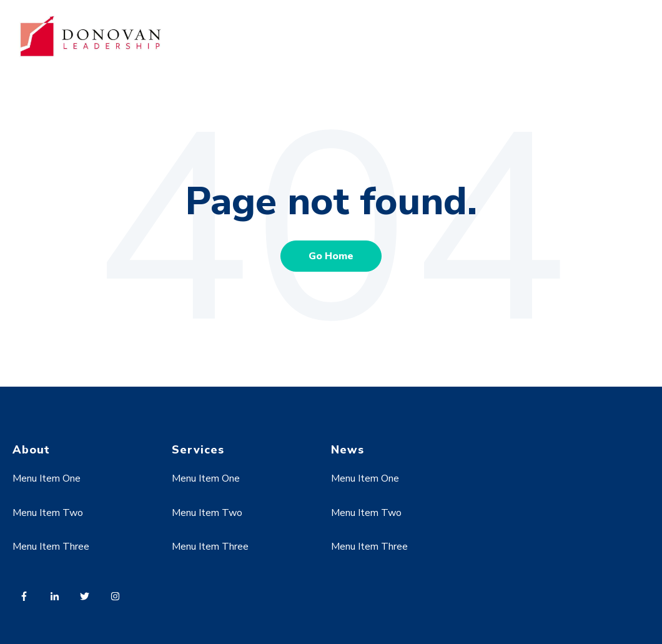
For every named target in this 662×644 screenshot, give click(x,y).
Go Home (331, 256)
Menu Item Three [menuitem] (51, 547)
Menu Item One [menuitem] (47, 478)
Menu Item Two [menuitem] (48, 513)
